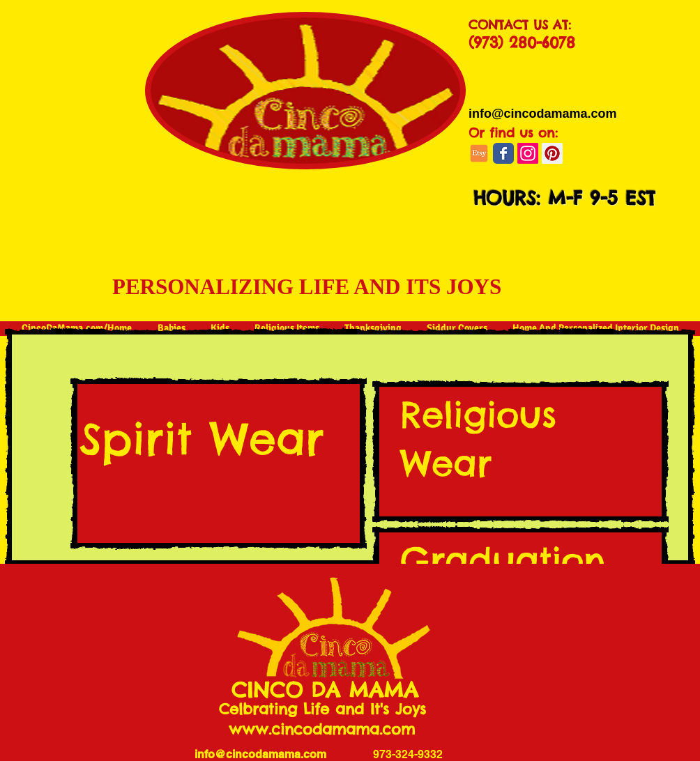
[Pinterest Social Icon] (552, 153)
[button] (560, 234)
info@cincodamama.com (260, 754)
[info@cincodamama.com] (543, 114)
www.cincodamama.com (322, 729)
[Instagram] (528, 153)
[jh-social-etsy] (479, 153)
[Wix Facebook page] (503, 153)
